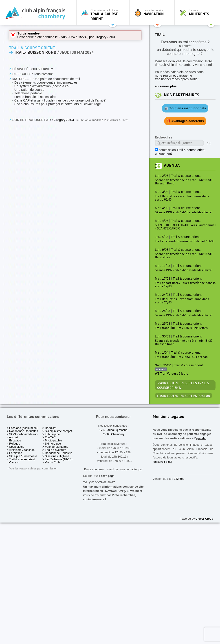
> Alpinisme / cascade (21, 450)
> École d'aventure (54, 450)
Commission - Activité (104, 15)
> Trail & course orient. (21, 459)
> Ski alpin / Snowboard (22, 456)
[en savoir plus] (162, 462)
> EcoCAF (49, 437)
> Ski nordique (52, 444)
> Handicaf (49, 428)
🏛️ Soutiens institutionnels (185, 108)
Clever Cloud (204, 519)
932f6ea (179, 479)
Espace (198, 12)
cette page (108, 476)
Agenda (172, 165)
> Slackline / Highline (56, 456)
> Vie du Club (51, 462)
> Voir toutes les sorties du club (184, 396)
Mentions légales (168, 417)
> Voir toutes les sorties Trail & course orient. (183, 386)
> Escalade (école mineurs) (24, 428)
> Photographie (52, 440)
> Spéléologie (15, 447)
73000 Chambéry (113, 434)
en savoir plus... (167, 86)
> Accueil (13, 437)
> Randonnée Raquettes (22, 431)
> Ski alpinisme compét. (58, 431)
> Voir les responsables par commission (32, 468)
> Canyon (13, 462)
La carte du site (153, 12)
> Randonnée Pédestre (57, 453)
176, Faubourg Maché (113, 430)
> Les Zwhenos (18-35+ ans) (61, 459)
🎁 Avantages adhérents (185, 121)
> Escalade (14, 440)
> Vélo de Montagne (55, 447)
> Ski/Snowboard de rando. (24, 434)
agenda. (201, 438)
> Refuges (13, 444)
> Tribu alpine (51, 434)
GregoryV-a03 (105, 37)
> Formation (14, 453)
